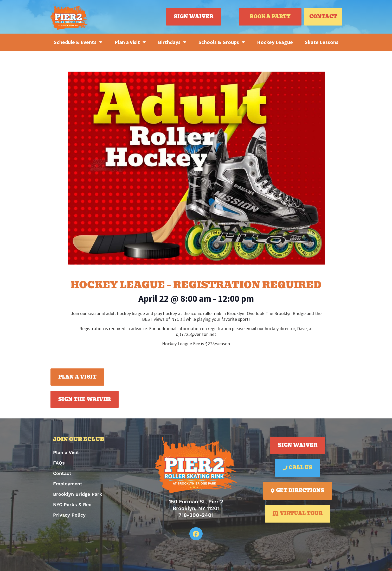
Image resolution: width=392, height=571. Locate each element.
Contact (62, 473)
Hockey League (275, 42)
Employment (68, 484)
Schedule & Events (78, 42)
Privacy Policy (69, 515)
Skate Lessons (322, 42)
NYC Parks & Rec (72, 504)
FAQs (59, 463)
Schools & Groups (222, 42)
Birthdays (172, 42)
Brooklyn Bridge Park (78, 494)
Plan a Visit (130, 42)
